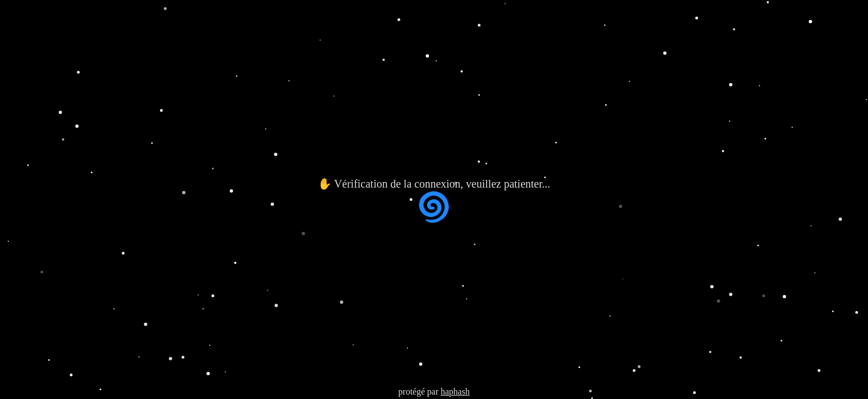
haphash (455, 392)
